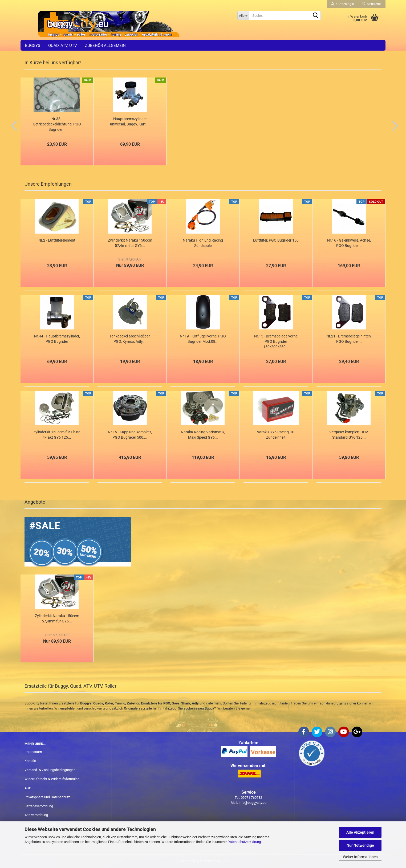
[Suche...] (243, 15)
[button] (13, 125)
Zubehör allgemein (105, 46)
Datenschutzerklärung (244, 842)
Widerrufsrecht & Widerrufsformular (52, 779)
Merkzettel (372, 4)
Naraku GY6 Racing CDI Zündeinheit (276, 435)
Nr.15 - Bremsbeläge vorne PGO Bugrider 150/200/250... (276, 341)
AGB (28, 788)
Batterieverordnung (39, 806)
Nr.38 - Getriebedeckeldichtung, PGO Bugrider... (57, 124)
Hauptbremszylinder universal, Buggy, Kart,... (130, 121)
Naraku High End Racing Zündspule (203, 243)
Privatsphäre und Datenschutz (47, 797)
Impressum (33, 752)
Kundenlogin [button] (343, 4)
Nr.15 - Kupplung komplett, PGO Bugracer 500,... (130, 435)
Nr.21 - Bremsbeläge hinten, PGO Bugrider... (349, 339)
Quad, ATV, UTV (63, 46)
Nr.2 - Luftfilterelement (57, 240)
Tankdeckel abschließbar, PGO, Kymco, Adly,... (130, 339)
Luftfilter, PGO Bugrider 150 (276, 240)
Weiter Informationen (360, 857)
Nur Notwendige (360, 845)
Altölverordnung (36, 815)
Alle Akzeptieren (360, 832)
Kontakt (30, 761)
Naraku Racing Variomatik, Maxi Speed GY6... (203, 435)
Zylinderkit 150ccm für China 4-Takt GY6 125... (57, 435)
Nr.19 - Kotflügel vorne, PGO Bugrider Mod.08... (203, 339)
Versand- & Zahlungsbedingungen (50, 770)
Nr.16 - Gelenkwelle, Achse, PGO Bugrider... (349, 243)
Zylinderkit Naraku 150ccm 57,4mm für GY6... (130, 243)
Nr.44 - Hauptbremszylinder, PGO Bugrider (57, 339)
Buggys (33, 46)
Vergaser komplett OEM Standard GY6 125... (349, 435)
